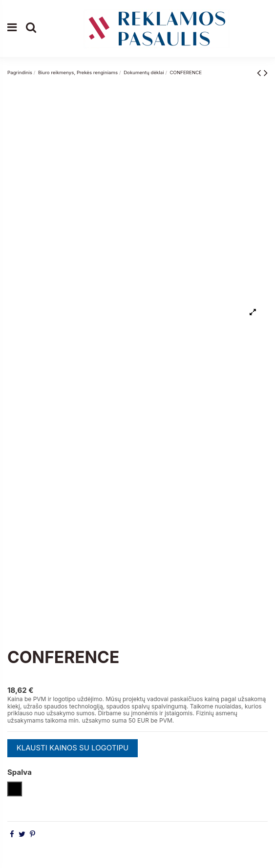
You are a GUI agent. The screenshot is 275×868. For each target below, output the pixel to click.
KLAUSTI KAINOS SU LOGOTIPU (73, 748)
